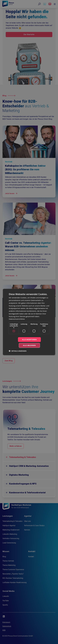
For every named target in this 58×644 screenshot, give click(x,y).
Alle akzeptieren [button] (29, 339)
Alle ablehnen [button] (29, 345)
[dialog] (29, 322)
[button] (18, 351)
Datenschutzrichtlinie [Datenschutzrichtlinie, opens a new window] (17, 319)
